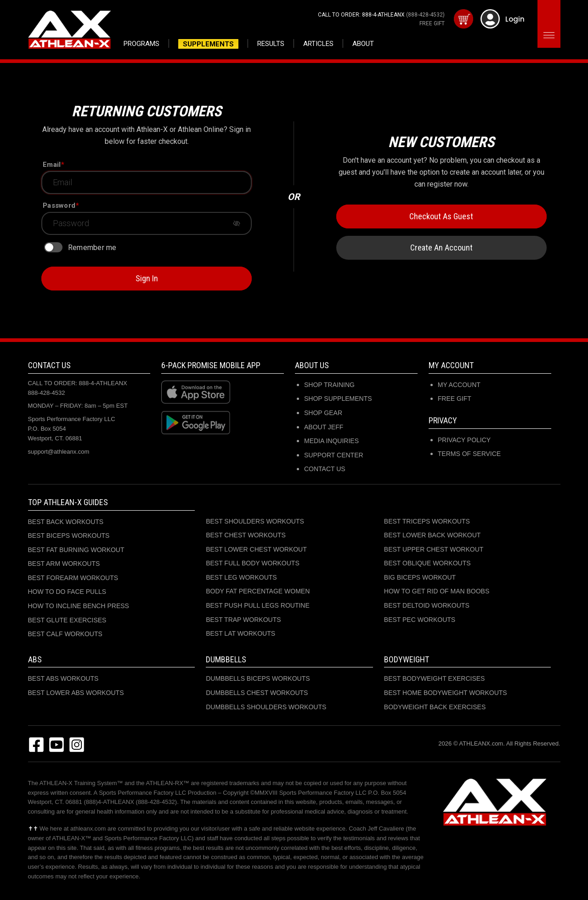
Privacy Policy (464, 440)
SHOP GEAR (323, 413)
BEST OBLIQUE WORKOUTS (427, 563)
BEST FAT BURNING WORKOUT (76, 550)
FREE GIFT (432, 23)
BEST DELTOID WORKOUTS (427, 605)
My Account (459, 385)
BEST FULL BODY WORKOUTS (253, 563)
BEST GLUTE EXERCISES (67, 620)
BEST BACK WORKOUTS (66, 522)
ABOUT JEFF (324, 427)
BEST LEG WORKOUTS (241, 577)
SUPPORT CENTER (334, 455)
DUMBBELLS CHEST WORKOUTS (257, 693)
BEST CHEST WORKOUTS (246, 535)
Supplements (208, 44)
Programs (141, 44)
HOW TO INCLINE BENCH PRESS (79, 606)
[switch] (53, 247)
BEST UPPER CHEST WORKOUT (434, 549)
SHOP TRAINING (329, 385)
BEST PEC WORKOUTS (420, 620)
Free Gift (455, 399)
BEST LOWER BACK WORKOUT (433, 535)
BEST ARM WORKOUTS (64, 564)
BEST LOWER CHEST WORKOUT (256, 549)
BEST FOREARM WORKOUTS (73, 578)
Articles (318, 44)
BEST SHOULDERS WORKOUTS (255, 521)
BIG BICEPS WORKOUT (420, 577)
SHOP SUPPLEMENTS (338, 399)
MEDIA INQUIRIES (331, 441)
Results (271, 44)
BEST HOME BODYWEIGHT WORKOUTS (446, 693)
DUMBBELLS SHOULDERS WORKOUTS (266, 707)
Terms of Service (469, 454)
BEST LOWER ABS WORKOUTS (76, 693)
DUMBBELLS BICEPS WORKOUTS (258, 678)
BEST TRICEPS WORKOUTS (427, 521)
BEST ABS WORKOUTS (63, 678)
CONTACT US (325, 469)
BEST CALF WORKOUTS (65, 634)
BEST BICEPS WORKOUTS (69, 535)
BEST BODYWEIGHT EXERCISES (435, 678)
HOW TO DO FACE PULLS (67, 592)
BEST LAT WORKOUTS (240, 633)
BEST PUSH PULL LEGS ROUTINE (258, 605)
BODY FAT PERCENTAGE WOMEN (258, 591)
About (363, 44)
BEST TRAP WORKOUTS (243, 620)
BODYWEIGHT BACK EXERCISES (435, 707)
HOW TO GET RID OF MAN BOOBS (437, 591)
